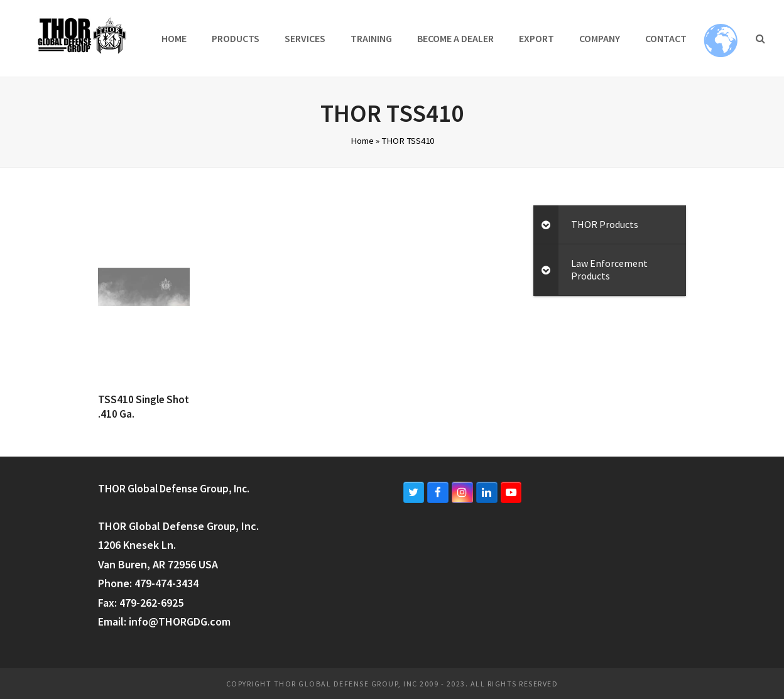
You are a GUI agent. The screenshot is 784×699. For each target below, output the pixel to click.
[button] (760, 38)
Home (362, 140)
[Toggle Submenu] (546, 225)
